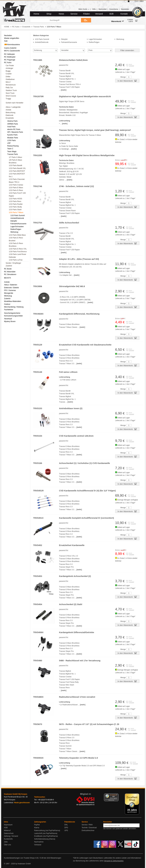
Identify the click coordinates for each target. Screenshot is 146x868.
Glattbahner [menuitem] (10, 79)
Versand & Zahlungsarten (114, 861)
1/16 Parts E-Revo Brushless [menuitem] (16, 245)
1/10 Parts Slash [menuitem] (15, 210)
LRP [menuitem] (9, 143)
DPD (66, 828)
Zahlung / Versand (11, 836)
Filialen (86, 14)
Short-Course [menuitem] (11, 96)
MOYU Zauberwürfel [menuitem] (12, 51)
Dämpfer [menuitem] (14, 221)
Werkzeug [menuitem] (14, 232)
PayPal (37, 825)
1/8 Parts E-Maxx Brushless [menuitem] (16, 161)
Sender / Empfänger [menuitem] (13, 263)
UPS (66, 830)
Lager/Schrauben (95, 39)
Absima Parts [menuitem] (12, 121)
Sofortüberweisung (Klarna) (45, 839)
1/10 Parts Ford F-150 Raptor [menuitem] (17, 194)
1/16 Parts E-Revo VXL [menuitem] (18, 249)
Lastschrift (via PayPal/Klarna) (46, 833)
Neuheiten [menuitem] (8, 36)
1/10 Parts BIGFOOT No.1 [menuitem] (17, 175)
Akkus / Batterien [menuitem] (11, 285)
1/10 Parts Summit (42, 39)
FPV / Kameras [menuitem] (10, 290)
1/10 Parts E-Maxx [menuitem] (16, 188)
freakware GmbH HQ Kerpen (16, 794)
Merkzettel (102, 9)
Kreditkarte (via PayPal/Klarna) (46, 836)
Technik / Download (89, 828)
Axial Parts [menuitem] (11, 127)
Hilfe (94, 9)
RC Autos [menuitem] (8, 63)
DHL (66, 825)
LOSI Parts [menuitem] (12, 140)
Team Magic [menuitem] (12, 152)
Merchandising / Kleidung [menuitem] (14, 307)
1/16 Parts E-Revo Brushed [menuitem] (16, 239)
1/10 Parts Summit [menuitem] (18, 215)
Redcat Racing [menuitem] (13, 146)
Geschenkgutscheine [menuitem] (12, 313)
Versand (99, 14)
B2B (111, 14)
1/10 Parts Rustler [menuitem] (16, 204)
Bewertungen (56, 858)
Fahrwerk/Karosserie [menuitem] (18, 224)
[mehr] (64, 90)
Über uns (8, 845)
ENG (137, 1)
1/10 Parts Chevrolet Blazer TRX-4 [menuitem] (17, 181)
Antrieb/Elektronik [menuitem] (17, 218)
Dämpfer (64, 39)
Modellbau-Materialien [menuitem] (13, 301)
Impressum (8, 825)
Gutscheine (114, 9)
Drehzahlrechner (88, 830)
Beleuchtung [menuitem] (11, 113)
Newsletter (125, 9)
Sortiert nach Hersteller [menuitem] (15, 103)
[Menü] (117, 795)
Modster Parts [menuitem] (13, 138)
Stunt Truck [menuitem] (10, 93)
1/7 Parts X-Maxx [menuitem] (16, 157)
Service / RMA (87, 825)
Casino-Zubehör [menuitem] (10, 48)
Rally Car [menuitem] (9, 88)
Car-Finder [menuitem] (10, 66)
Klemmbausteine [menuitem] (12, 44)
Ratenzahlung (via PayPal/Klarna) (47, 830)
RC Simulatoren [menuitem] (10, 274)
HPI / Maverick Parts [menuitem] (15, 132)
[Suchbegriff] (55, 20)
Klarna (37, 828)
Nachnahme (39, 842)
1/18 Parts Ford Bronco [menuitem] (18, 252)
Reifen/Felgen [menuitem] (16, 229)
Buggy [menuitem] (8, 71)
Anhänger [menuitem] (9, 68)
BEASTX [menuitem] (8, 278)
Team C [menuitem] (10, 149)
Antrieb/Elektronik (42, 42)
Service (74, 14)
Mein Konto (84, 9)
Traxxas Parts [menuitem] (13, 154)
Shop (49, 14)
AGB (6, 828)
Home (36, 14)
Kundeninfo (8, 839)
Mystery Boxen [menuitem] (10, 321)
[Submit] (86, 20)
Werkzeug (120, 39)
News (61, 14)
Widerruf (7, 830)
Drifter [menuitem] (8, 77)
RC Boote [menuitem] (8, 269)
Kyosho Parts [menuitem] (12, 135)
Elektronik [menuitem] (10, 115)
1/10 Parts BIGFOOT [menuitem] (17, 171)
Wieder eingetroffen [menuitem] (12, 38)
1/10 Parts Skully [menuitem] (15, 207)
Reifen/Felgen (94, 42)
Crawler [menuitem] (9, 74)
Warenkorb (118, 21)
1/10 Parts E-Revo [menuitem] (16, 190)
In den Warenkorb (127, 81)
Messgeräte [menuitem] (9, 293)
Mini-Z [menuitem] (8, 82)
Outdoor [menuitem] (7, 304)
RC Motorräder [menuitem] (10, 272)
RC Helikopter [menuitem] (10, 54)
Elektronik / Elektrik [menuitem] (12, 288)
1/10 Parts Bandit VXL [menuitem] (17, 168)
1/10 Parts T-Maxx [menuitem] (16, 212)
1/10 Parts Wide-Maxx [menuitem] (17, 235)
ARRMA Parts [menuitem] (13, 124)
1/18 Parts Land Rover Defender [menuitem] (18, 256)
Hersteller (65, 50)
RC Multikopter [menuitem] (10, 57)
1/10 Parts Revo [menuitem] (15, 201)
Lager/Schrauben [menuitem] (17, 227)
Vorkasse (38, 845)
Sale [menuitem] (6, 41)
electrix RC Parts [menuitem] (14, 129)
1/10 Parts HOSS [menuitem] (16, 199)
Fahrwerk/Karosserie (69, 42)
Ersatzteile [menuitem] (10, 118)
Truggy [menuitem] (8, 99)
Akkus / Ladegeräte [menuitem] (13, 107)
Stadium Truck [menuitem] (11, 90)
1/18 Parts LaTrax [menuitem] (16, 260)
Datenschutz (9, 833)
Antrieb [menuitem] (8, 110)
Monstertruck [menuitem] (11, 85)
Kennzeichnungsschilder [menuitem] (14, 316)
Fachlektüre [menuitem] (9, 310)
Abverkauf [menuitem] (8, 319)
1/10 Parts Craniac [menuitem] (16, 185)
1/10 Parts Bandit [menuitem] (16, 165)
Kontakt (124, 14)
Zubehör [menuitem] (9, 266)
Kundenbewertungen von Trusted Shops (19, 858)
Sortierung (38, 50)
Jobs (6, 842)
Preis (91, 50)
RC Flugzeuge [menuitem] (10, 60)
